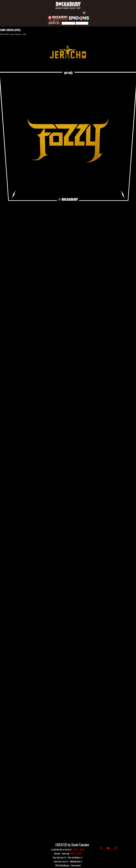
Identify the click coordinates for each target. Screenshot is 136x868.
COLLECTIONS (4, 34)
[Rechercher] (68, 23)
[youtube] (108, 848)
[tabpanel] (68, 861)
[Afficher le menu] (84, 13)
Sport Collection (16, 34)
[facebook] (101, 848)
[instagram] (116, 848)
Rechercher (83, 23)
